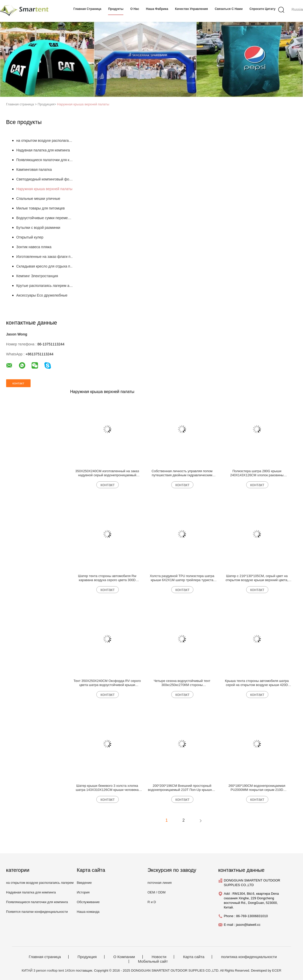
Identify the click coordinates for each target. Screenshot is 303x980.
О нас (135, 9)
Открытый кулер (30, 237)
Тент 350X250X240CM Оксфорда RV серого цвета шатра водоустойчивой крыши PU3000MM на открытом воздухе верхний (107, 683)
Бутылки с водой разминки (38, 228)
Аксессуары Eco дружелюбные (42, 295)
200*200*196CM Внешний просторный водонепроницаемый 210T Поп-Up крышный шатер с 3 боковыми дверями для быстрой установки (182, 788)
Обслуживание (88, 902)
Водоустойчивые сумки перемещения (45, 218)
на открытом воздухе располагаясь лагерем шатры (45, 141)
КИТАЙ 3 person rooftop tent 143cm (48, 970)
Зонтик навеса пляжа (34, 247)
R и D (152, 902)
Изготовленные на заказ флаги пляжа (45, 257)
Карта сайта (194, 957)
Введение (84, 883)
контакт (107, 485)
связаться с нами (229, 9)
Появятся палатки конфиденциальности (37, 912)
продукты (116, 9)
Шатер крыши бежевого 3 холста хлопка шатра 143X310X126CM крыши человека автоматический (107, 788)
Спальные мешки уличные (38, 199)
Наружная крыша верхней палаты (83, 104)
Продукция (87, 957)
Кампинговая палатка (34, 170)
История (83, 892)
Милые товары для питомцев (41, 208)
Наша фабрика (157, 9)
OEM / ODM (157, 892)
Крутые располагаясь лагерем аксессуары (45, 286)
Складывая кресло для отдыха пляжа (45, 266)
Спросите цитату (262, 9)
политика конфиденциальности (249, 957)
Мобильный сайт (153, 961)
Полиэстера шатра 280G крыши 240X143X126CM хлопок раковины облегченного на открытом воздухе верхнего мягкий (257, 473)
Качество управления (192, 9)
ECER (277, 970)
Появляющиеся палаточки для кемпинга (45, 160)
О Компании (124, 957)
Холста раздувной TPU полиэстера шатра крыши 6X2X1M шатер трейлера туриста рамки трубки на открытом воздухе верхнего (182, 578)
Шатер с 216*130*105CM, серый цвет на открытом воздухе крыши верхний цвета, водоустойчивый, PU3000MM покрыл (257, 578)
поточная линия (160, 883)
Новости (159, 957)
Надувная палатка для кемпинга (43, 150)
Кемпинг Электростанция (37, 276)
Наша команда (88, 912)
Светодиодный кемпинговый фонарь (45, 179)
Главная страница (87, 9)
